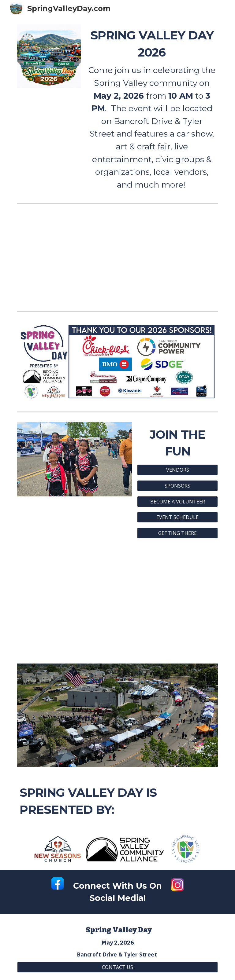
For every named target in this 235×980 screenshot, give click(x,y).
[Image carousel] (75, 459)
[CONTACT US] (117, 967)
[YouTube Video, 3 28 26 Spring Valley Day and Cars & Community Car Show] (117, 601)
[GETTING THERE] (177, 533)
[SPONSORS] (177, 486)
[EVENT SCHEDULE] (177, 517)
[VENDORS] (177, 470)
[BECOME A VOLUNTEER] (177, 502)
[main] (152, 109)
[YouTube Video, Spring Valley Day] (117, 257)
